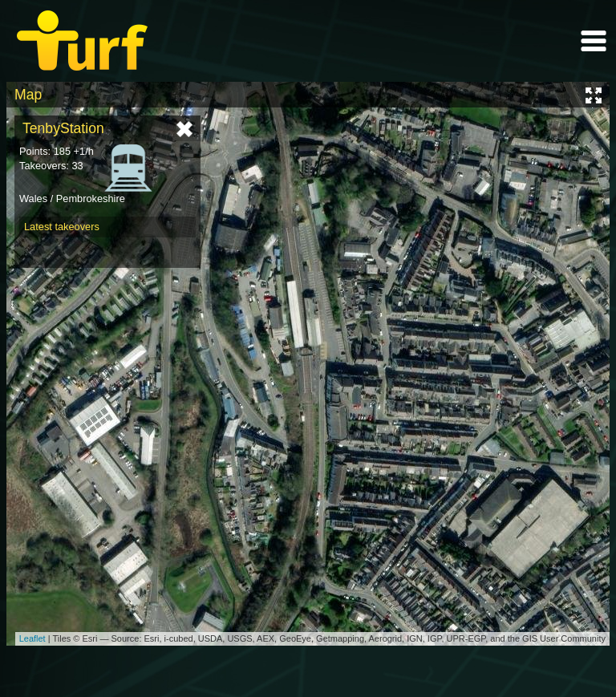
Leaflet (32, 638)
